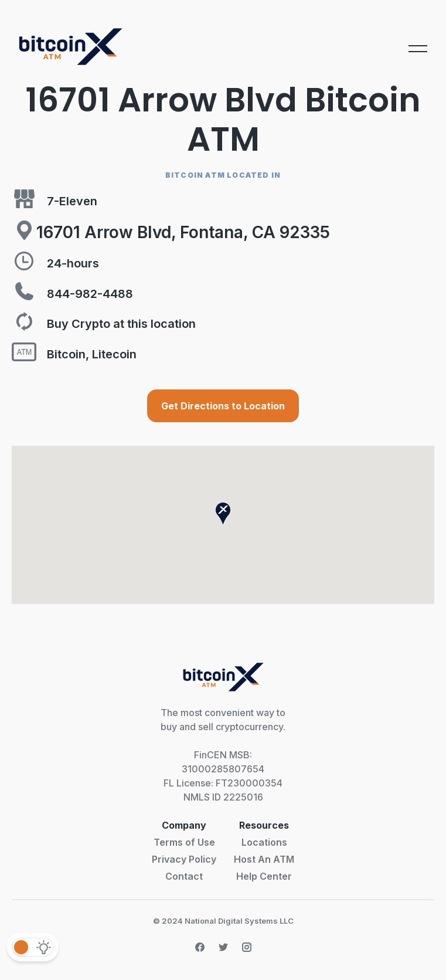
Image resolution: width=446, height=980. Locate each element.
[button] (223, 513)
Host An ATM (264, 859)
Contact (184, 876)
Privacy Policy (184, 859)
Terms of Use (184, 842)
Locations (264, 842)
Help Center (264, 876)
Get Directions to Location (223, 406)
